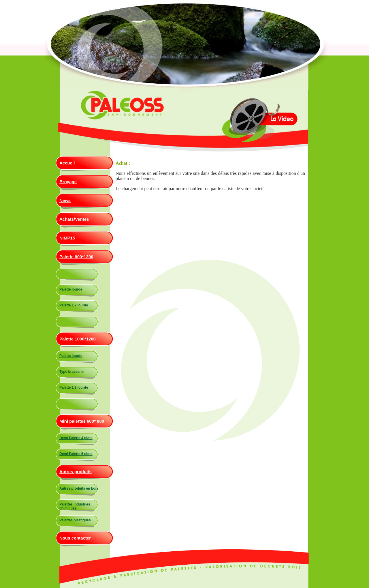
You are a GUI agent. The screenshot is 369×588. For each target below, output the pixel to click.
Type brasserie (71, 372)
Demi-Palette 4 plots (76, 438)
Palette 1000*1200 (78, 339)
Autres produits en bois (79, 488)
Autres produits (76, 472)
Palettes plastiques (75, 520)
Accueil (67, 163)
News (65, 200)
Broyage (68, 182)
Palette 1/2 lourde (74, 305)
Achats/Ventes (74, 219)
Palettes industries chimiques (75, 506)
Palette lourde (71, 289)
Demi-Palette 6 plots (76, 454)
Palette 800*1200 (76, 257)
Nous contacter (75, 538)
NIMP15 (67, 238)
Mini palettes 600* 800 (82, 421)
